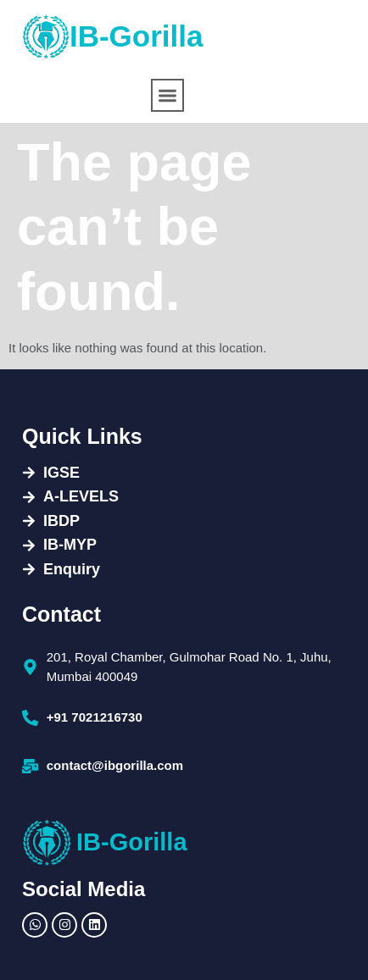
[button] (167, 95)
